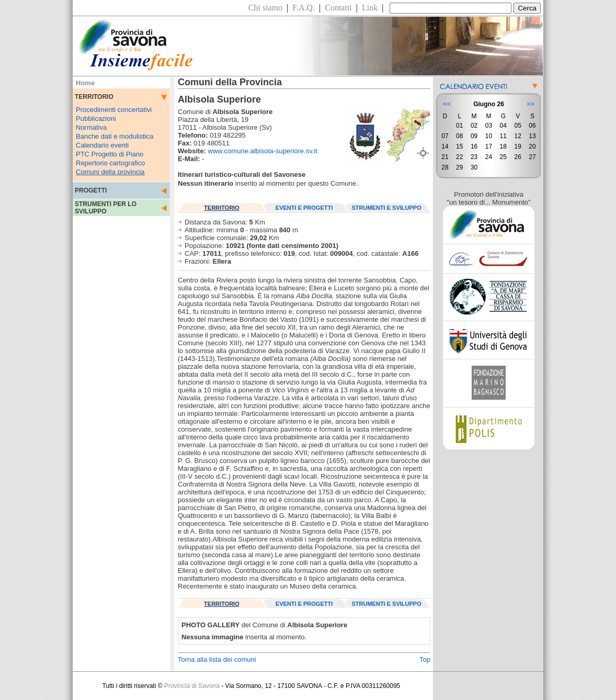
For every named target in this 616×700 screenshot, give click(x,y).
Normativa (91, 127)
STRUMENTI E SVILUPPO (387, 208)
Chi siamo (265, 8)
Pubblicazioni (96, 118)
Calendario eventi (102, 145)
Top (425, 659)
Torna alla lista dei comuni (217, 659)
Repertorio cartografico (110, 163)
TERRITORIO (222, 208)
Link (370, 8)
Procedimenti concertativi (114, 110)
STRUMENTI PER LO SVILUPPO (106, 208)
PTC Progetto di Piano (110, 154)
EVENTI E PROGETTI (304, 208)
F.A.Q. (304, 8)
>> (531, 104)
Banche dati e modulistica (115, 136)
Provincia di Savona (192, 686)
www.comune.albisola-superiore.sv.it (263, 151)
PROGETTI (91, 190)
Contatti (338, 8)
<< (447, 104)
